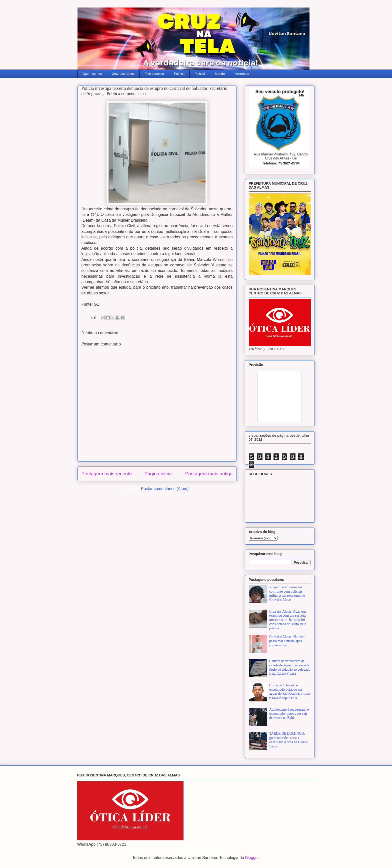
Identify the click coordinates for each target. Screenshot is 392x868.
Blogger (252, 858)
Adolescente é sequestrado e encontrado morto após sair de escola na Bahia (289, 714)
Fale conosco (154, 74)
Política (179, 74)
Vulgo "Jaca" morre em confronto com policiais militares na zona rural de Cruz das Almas (287, 593)
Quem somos (92, 74)
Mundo (220, 74)
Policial (200, 74)
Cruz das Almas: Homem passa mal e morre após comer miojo (287, 641)
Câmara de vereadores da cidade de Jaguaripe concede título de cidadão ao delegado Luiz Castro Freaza (290, 667)
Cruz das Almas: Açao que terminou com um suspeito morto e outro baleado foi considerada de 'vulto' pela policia (288, 620)
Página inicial (158, 474)
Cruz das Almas (123, 74)
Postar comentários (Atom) (165, 489)
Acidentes (242, 74)
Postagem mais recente (107, 474)
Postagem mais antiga (209, 474)
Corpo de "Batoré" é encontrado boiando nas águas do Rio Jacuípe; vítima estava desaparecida (289, 692)
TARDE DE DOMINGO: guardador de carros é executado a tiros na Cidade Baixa (289, 740)
